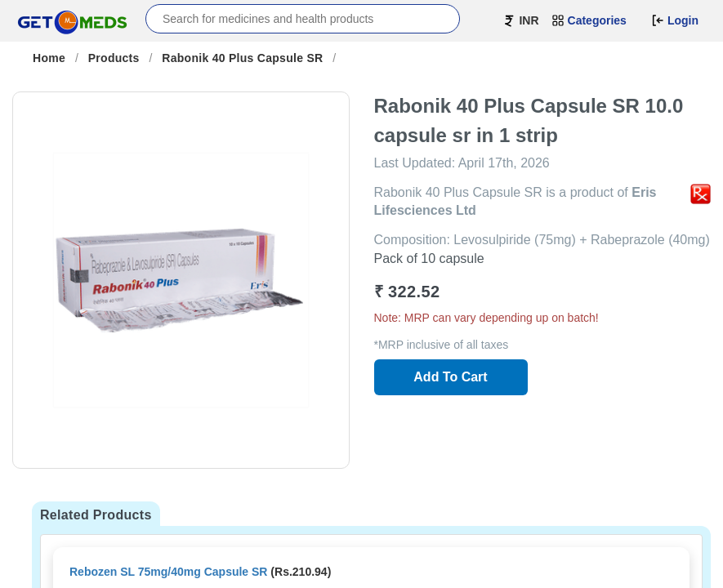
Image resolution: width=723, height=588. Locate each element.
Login (675, 20)
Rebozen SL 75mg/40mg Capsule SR (168, 572)
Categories (589, 20)
